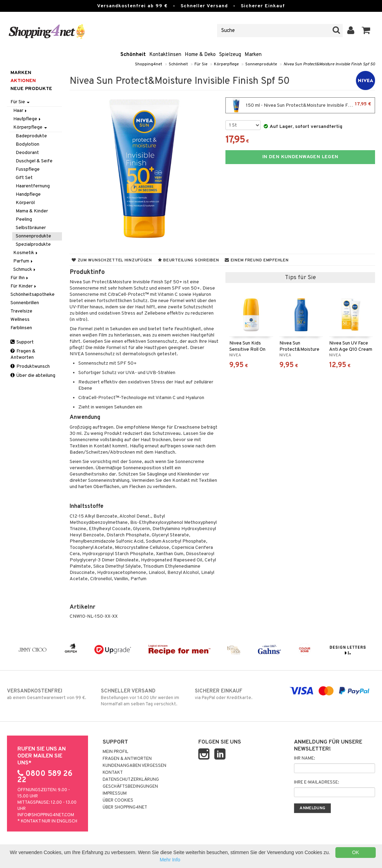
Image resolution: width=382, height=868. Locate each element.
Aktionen (23, 81)
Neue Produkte (31, 89)
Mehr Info (170, 860)
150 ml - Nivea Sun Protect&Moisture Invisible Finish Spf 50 (301, 105)
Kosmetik (26, 253)
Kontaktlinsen (165, 55)
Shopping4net (149, 64)
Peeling (24, 220)
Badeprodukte (31, 136)
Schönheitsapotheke (33, 295)
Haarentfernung (33, 186)
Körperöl (25, 203)
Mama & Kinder (32, 211)
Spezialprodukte (33, 245)
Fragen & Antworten (23, 354)
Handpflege (28, 194)
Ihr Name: (304, 759)
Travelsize (21, 311)
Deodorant (27, 153)
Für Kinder (24, 286)
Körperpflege (226, 64)
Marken (253, 55)
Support (22, 342)
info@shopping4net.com (46, 815)
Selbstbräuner (31, 228)
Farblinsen (21, 328)
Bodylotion (27, 144)
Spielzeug (230, 55)
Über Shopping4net (125, 808)
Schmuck (25, 270)
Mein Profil (116, 752)
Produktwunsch (30, 367)
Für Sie (201, 64)
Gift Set (24, 178)
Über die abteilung (33, 376)
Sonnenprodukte (261, 64)
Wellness (20, 320)
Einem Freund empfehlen (257, 260)
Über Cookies (118, 801)
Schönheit (133, 55)
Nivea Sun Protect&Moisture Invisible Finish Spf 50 (329, 64)
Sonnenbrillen (25, 303)
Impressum (115, 794)
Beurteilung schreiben (188, 260)
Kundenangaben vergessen (134, 766)
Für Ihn (20, 278)
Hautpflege (27, 119)
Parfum (23, 261)
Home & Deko (200, 55)
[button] (366, 31)
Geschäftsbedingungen (130, 787)
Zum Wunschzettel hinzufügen (112, 260)
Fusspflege (28, 169)
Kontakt (113, 773)
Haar (21, 111)
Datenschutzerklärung (131, 780)
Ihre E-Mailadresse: (316, 782)
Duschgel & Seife (34, 161)
